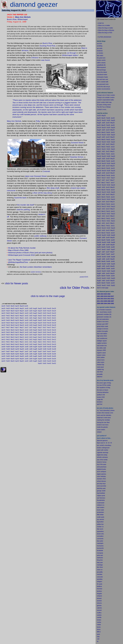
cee (98, 622)
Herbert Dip (101, 365)
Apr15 (17, 332)
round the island (102, 72)
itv (98, 641)
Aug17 (35, 328)
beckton (99, 591)
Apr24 (17, 311)
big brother (100, 522)
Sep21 (40, 318)
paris (99, 634)
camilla (99, 617)
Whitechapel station (70, 55)
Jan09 (3, 347)
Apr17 (17, 328)
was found (45, 60)
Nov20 (49, 320)
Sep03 (40, 361)
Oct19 (45, 323)
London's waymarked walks (105, 100)
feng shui (100, 560)
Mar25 (13, 308)
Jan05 (3, 356)
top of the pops (102, 464)
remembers (47, 267)
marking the (101, 420)
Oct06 (45, 354)
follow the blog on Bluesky (106, 30)
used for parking (23, 210)
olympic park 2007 (103, 324)
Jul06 (31, 354)
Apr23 (17, 313)
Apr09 (17, 347)
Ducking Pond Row (48, 46)
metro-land (100, 367)
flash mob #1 (101, 443)
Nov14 (49, 335)
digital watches (102, 474)
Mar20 (13, 320)
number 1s (100, 527)
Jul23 (31, 313)
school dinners (101, 481)
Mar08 (13, 349)
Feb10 (8, 344)
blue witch (100, 56)
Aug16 (35, 330)
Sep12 (40, 340)
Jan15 (3, 332)
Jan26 (3, 306)
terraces (25, 50)
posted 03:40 (84, 277)
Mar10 (13, 344)
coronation (100, 536)
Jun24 (26, 311)
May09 (22, 347)
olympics (100, 479)
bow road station (102, 334)
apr (98, 404)
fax (100, 622)
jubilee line (100, 524)
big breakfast (101, 493)
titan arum (100, 529)
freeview (100, 589)
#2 (106, 443)
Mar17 (13, 328)
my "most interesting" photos (106, 410)
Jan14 (3, 335)
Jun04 (26, 359)
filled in (84, 48)
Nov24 (49, 311)
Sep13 (40, 337)
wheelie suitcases (102, 457)
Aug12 (35, 340)
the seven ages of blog (104, 383)
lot (98, 637)
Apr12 (17, 340)
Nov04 (49, 359)
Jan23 (3, 313)
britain (102, 515)
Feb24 (8, 311)
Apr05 (17, 356)
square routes (101, 355)
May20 (22, 320)
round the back (20, 198)
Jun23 (26, 313)
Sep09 (40, 347)
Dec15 (54, 332)
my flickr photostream (105, 37)
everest (99, 610)
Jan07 (3, 352)
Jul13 (31, 337)
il (99, 404)
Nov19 (49, 323)
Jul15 (31, 332)
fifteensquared (101, 67)
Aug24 (35, 311)
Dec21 (54, 318)
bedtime (99, 586)
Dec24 (54, 311)
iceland (99, 432)
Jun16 (26, 330)
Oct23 (45, 313)
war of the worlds (102, 460)
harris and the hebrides (104, 415)
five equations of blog (104, 388)
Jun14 (26, 335)
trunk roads (100, 510)
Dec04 (54, 359)
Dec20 (54, 320)
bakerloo (100, 377)
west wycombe (102, 486)
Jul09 (31, 347)
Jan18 (3, 325)
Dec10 (54, 344)
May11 (22, 342)
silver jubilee (101, 357)
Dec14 (54, 335)
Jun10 (26, 344)
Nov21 (49, 318)
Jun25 (26, 308)
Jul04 (31, 359)
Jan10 (3, 344)
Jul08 (31, 349)
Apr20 (17, 320)
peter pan (100, 555)
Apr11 (17, 342)
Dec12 (54, 340)
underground (105, 448)
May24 (22, 311)
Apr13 (17, 337)
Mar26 (13, 306)
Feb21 (8, 318)
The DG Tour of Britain (104, 107)
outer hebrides (101, 476)
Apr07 (17, 352)
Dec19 (54, 323)
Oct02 (45, 363)
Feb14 (8, 335)
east (98, 507)
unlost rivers (101, 360)
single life (100, 400)
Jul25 (31, 308)
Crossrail (46, 171)
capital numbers (102, 343)
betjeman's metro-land (104, 418)
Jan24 (3, 311)
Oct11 (45, 342)
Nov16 (49, 330)
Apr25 (17, 308)
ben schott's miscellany (104, 445)
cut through (71, 53)
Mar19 (13, 323)
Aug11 (35, 342)
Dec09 (54, 347)
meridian (107, 420)
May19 (22, 323)
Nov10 (49, 344)
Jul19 (31, 323)
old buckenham (102, 467)
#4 (111, 443)
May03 (22, 361)
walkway (43, 236)
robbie (99, 625)
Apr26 (17, 306)
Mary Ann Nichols (23, 17)
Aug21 (35, 318)
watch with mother (103, 450)
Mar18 (13, 325)
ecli (98, 596)
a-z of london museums (104, 310)
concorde (100, 577)
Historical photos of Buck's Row (21, 253)
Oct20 (45, 320)
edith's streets (101, 63)
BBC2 (99, 632)
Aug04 (35, 359)
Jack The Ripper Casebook (19, 260)
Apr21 (17, 318)
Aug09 (35, 347)
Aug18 (35, 325)
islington (100, 582)
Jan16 (3, 330)
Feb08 (8, 349)
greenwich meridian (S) (104, 317)
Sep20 (40, 320)
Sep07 (40, 352)
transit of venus (102, 462)
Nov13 (49, 337)
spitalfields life (101, 65)
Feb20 (8, 320)
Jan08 (3, 349)
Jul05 (31, 356)
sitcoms (99, 603)
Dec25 (54, 308)
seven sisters (101, 430)
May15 (22, 332)
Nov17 (49, 328)
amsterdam (100, 512)
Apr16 (17, 330)
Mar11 (13, 342)
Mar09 (13, 347)
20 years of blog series (104, 105)
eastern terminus (36, 272)
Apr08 (17, 349)
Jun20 (26, 320)
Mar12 (13, 340)
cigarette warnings (103, 453)
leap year (100, 563)
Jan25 (3, 308)
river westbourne (102, 338)
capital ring (100, 369)
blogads (99, 594)
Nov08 (49, 349)
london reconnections (104, 89)
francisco (102, 498)
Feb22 (8, 316)
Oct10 (45, 344)
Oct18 (45, 325)
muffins (99, 613)
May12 (22, 340)
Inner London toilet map (104, 102)
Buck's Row (47, 43)
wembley (100, 579)
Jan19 (3, 323)
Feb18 (8, 325)
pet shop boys (101, 484)
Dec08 (54, 349)
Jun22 (26, 316)
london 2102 (101, 397)
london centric (101, 60)
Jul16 (31, 330)
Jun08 (26, 349)
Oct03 (45, 361)
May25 (22, 308)
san (98, 498)
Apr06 (17, 354)
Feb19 (8, 323)
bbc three (100, 567)
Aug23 (35, 313)
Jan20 (3, 320)
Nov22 (49, 316)
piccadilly (100, 374)
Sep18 (40, 325)
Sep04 (40, 359)
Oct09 (45, 347)
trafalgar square (102, 341)
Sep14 (40, 335)
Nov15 (49, 332)
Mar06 (13, 354)
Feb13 (8, 337)
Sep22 (40, 316)
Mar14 (13, 335)
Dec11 (54, 342)
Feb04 (8, 359)
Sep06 (40, 354)
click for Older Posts (75, 288)
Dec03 (54, 361)
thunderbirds (101, 500)
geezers (105, 441)
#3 (109, 443)
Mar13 (13, 337)
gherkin (99, 606)
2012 (104, 479)
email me (101, 23)
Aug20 (35, 320)
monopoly (100, 553)
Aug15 (35, 332)
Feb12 (8, 340)
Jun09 (26, 347)
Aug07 (35, 352)
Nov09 (49, 347)
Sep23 (40, 313)
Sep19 (40, 323)
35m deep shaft (53, 188)
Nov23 (49, 313)
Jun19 (26, 323)
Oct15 (45, 332)
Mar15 (13, 332)
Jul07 (31, 352)
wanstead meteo (102, 75)
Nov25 (49, 308)
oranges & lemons (103, 329)
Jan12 (3, 340)
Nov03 (49, 361)
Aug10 (35, 344)
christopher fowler (102, 77)
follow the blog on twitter (105, 28)
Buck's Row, (12, 19)
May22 (22, 316)
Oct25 (45, 308)
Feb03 (8, 361)
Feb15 (8, 332)
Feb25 (8, 308)
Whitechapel (22, 19)
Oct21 (45, 318)
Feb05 (8, 356)
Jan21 (3, 318)
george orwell (101, 491)
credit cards (101, 517)
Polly (38, 121)
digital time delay (102, 455)
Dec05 (54, 356)
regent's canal (101, 353)
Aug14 (35, 335)
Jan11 (3, 342)
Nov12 (49, 340)
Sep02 (40, 363)
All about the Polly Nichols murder (22, 248)
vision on (100, 570)
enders (102, 507)
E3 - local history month (104, 312)
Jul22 (31, 316)
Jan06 (3, 354)
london (99, 448)
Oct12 (45, 340)
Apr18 (17, 325)
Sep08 (40, 349)
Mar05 (13, 356)
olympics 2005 (101, 350)
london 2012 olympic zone (105, 413)
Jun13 (26, 337)
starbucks (100, 558)
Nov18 (49, 325)
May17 (22, 328)
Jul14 (31, 335)
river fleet (100, 372)
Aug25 (35, 308)
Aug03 (35, 361)
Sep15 (40, 332)
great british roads (103, 326)
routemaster (101, 503)
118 (98, 639)
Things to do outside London (106, 97)
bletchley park (101, 488)
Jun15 (26, 332)
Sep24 (40, 311)
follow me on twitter (104, 25)
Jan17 (3, 328)
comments (100, 539)
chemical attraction (103, 392)
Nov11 (49, 342)
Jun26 (26, 306)
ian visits (100, 48)
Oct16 (45, 330)
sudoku (99, 615)
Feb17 (8, 328)
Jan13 (3, 337)
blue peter (100, 541)
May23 (22, 313)
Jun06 (26, 354)
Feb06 (8, 354)
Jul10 (31, 344)
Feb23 (8, 313)
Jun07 (26, 352)
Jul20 (31, 320)
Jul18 (31, 325)
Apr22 (17, 316)
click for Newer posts (16, 283)
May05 (22, 356)
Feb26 (8, 306)
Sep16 (40, 330)
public (37, 236)
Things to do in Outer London (106, 95)
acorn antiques (102, 472)
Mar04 (13, 359)
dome (99, 629)
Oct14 (45, 335)
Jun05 (26, 356)
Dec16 (54, 330)
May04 (22, 359)
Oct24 (45, 311)
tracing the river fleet (103, 422)
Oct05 (45, 356)
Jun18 (26, 325)
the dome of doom (103, 390)
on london (100, 53)
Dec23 (54, 313)
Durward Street (77, 143)
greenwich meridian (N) (104, 314)
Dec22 (54, 316)
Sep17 (40, 328)
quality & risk (101, 395)
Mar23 (13, 313)
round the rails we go (103, 87)
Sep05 (40, 356)
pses (101, 596)
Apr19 (17, 323)
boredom (100, 402)
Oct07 (45, 352)
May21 (22, 318)
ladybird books (101, 469)
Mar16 (13, 330)
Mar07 (13, 352)
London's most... (102, 109)
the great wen (101, 58)
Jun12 (26, 340)
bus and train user (103, 79)
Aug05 (35, 356)
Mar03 (13, 361)
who (103, 534)
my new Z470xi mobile (104, 385)
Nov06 (49, 354)
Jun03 (26, 361)
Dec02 (54, 363)
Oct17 (45, 328)
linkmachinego (101, 70)
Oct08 (45, 349)
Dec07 (54, 352)
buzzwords (100, 548)
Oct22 (45, 316)
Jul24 (31, 311)
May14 (22, 335)
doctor (99, 534)
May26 (22, 306)
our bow (99, 44)
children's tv (101, 505)
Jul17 (31, 328)
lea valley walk (101, 348)
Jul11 (31, 342)
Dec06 (54, 354)
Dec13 (54, 337)
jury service (101, 519)
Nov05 (49, 356)
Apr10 (17, 344)
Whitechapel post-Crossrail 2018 (21, 255)
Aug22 (35, 316)
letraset (99, 598)
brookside (100, 551)
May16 (22, 330)
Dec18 (54, 325)
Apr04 (17, 359)
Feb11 (8, 342)
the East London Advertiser (31, 267)
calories (99, 608)
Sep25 (40, 308)
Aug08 (35, 349)
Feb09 (8, 347)
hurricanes (100, 546)
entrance (35, 58)
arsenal (99, 601)
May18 (22, 325)
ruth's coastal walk (103, 82)
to (99, 637)
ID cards (100, 584)
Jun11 (26, 342)
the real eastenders (103, 319)
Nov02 (49, 363)
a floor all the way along (42, 193)
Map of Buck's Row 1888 (18, 250)
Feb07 (8, 352)
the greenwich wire (103, 84)
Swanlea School (77, 157)
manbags (100, 565)
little (98, 515)
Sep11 (40, 342)
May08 (22, 349)
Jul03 (31, 361)
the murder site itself (25, 205)
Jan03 (3, 361)
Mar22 (13, 316)
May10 (22, 344)
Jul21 (31, 318)
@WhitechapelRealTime (18, 262)
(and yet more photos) (43, 253)
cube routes (101, 362)
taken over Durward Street (36, 176)
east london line (102, 346)
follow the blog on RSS (105, 33)
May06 (22, 354)
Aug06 (35, 354)
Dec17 (54, 328)
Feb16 (8, 330)
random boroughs (102, 331)
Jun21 (26, 318)
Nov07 (49, 352)
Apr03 (17, 361)
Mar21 (13, 318)
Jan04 (3, 359)
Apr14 (17, 335)
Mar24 (13, 311)
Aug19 (35, 323)
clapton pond (101, 496)
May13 (22, 337)
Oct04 (45, 359)
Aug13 (35, 337)
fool (101, 404)
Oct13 (45, 337)
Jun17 (26, 328)
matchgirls (100, 543)
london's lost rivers (103, 322)
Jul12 (31, 340)
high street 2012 (102, 336)
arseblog (100, 46)
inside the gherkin (102, 427)
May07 (22, 352)
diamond (100, 441)
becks (99, 627)
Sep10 (40, 344)
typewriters (100, 531)
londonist (100, 51)
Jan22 (3, 316)
